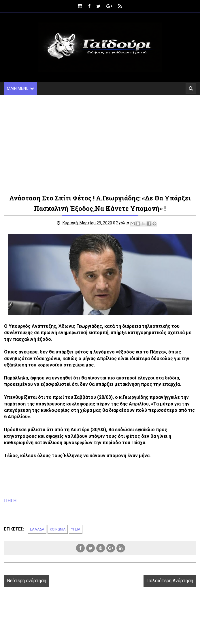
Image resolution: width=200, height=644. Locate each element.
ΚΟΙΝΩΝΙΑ (58, 529)
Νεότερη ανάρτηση (27, 581)
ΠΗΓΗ (10, 501)
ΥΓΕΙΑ (76, 529)
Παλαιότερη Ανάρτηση (170, 581)
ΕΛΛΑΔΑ (37, 529)
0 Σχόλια (121, 223)
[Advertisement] (100, 144)
